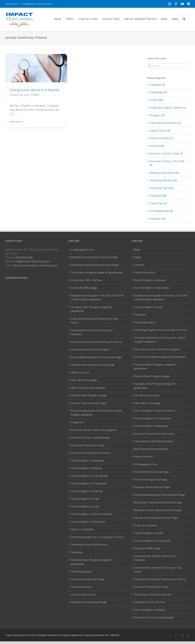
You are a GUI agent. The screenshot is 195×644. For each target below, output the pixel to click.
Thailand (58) (158, 196)
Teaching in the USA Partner (89, 545)
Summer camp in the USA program (94, 430)
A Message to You (82, 250)
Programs (77, 422)
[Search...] (169, 66)
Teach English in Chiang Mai (89, 476)
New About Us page (84, 380)
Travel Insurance (81, 587)
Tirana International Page (87, 579)
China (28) (156, 100)
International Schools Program (91, 349)
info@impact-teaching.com (37, 4)
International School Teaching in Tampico (92, 332)
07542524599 (24, 257)
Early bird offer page (84, 288)
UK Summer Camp (83, 595)
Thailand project (81, 571)
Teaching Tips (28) (161, 188)
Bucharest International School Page (95, 265)
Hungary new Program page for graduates (91, 309)
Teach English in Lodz (85, 506)
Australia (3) (157, 85)
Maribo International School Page (92, 365)
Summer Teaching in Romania (91, 453)
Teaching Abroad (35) (163, 180)
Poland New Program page (88, 395)
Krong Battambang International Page (96, 357)
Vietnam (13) (157, 219)
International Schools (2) (165, 123)
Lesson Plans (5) (160, 131)
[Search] (150, 66)
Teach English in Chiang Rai (89, 483)
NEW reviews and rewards (88, 388)
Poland (35, 95)
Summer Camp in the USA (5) (167, 163)
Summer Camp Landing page (90, 438)
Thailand (76, 552)
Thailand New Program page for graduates (92, 562)
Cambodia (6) (158, 92)
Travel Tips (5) (158, 203)
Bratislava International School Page (94, 257)
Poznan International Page (88, 403)
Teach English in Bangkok (87, 461)
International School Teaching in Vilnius (96, 342)
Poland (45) (157, 146)
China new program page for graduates (96, 272)
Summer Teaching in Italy (87, 445)
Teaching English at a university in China (97, 537)
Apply (138, 257)
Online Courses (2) (161, 138)
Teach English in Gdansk (87, 491)
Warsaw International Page (89, 602)
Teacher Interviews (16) (164, 173)
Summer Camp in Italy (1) (166, 153)
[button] (184, 19)
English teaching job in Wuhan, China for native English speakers (97, 297)
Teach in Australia (82, 529)
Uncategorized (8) (161, 211)
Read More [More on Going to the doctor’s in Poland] (16, 122)
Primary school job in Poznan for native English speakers (96, 413)
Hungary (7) (157, 115)
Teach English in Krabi (85, 499)
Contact (139, 265)
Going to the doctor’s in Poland (34, 90)
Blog (137, 250)
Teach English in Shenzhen (88, 522)
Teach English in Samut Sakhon (91, 514)
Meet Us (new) (80, 372)
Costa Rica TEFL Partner (87, 280)
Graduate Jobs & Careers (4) (168, 108)
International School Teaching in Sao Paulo (94, 321)
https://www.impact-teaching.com (35, 265)
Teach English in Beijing (86, 468)
